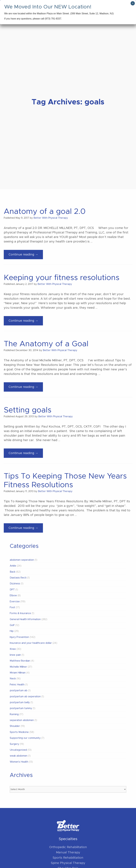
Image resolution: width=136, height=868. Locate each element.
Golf (12, 625)
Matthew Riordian (20, 661)
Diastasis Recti (18, 578)
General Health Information (25, 619)
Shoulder (15, 726)
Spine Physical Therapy (68, 863)
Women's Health (19, 762)
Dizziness (15, 584)
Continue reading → (26, 256)
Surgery (14, 744)
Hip (12, 631)
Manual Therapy (68, 852)
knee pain (15, 655)
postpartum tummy (21, 708)
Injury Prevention (19, 637)
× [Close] (133, 3)
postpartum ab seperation (25, 697)
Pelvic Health (17, 685)
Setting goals (28, 410)
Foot (12, 607)
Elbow (13, 596)
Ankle (13, 566)
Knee (13, 649)
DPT (12, 590)
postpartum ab (19, 691)
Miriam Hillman (18, 673)
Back (13, 572)
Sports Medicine (19, 732)
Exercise (15, 602)
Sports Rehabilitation (68, 858)
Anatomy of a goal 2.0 (45, 212)
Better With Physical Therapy (51, 218)
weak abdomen (19, 756)
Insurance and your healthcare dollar (31, 643)
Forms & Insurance (20, 613)
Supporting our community (25, 738)
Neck (13, 679)
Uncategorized (18, 750)
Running (14, 714)
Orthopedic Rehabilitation (68, 847)
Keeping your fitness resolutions (62, 278)
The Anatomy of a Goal (46, 344)
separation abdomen (22, 720)
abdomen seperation (22, 560)
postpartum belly (20, 702)
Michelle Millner (18, 667)
